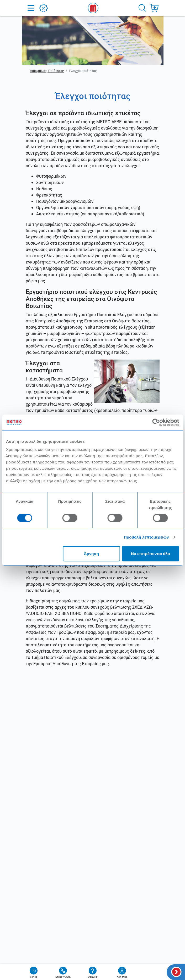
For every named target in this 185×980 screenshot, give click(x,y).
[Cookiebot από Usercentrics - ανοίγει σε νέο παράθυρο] (156, 422)
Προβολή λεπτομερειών (146, 537)
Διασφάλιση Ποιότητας (47, 71)
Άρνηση (91, 554)
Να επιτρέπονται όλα (150, 554)
